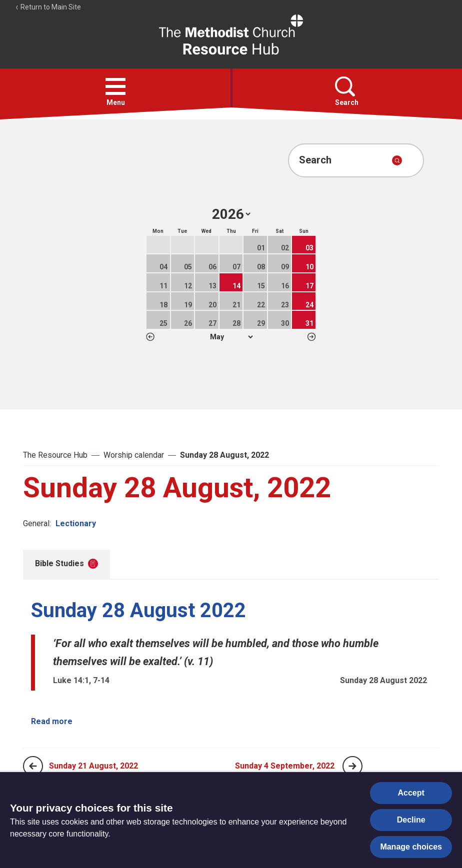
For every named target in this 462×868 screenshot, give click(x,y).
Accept (411, 793)
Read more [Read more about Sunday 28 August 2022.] (52, 721)
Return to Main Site (48, 7)
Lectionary (76, 523)
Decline (411, 820)
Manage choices (411, 847)
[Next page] (352, 766)
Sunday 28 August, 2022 (224, 455)
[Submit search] (397, 160)
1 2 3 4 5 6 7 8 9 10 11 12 (231, 337)
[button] (115, 86)
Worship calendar (134, 455)
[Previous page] (33, 766)
